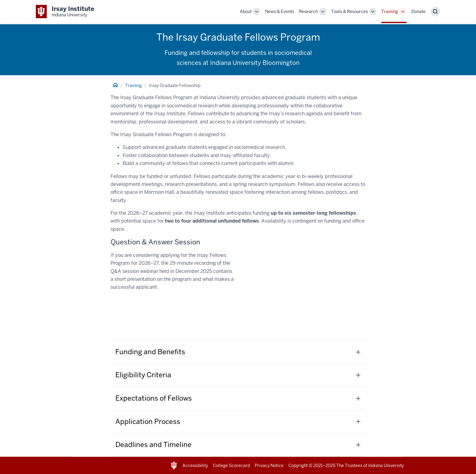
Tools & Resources (350, 12)
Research (308, 12)
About (246, 12)
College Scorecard (231, 466)
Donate (418, 12)
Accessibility (195, 466)
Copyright (298, 466)
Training (390, 12)
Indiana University (386, 466)
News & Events (280, 12)
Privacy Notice (269, 466)
